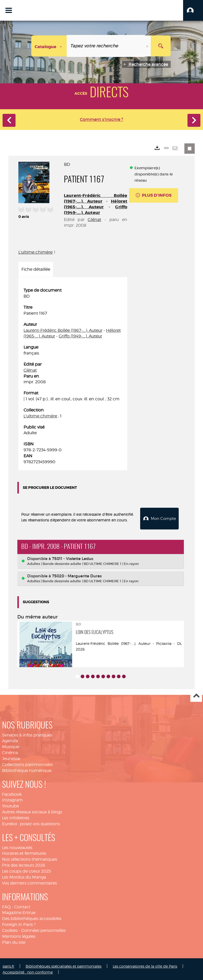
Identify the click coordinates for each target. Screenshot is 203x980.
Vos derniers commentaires (29, 883)
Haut (196, 696)
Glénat (94, 220)
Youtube (10, 805)
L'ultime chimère (36, 252)
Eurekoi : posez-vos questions (31, 823)
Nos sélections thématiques (30, 859)
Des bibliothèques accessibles (32, 918)
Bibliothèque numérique (27, 770)
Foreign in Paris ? (19, 924)
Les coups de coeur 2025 (27, 871)
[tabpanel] (73, 376)
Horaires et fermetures (24, 853)
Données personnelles (43, 930)
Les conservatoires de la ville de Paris (145, 966)
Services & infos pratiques (27, 735)
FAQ (6, 906)
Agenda (10, 740)
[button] (193, 10)
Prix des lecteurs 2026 (24, 865)
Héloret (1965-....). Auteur (96, 204)
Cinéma (10, 752)
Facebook (12, 794)
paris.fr (8, 966)
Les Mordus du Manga (24, 877)
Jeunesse (11, 758)
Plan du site (14, 942)
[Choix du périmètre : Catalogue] (49, 46)
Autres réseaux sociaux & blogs (32, 811)
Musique (11, 746)
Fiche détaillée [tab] (36, 269)
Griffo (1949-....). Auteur (96, 210)
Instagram (12, 800)
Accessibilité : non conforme (28, 972)
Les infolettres (16, 817)
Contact (22, 906)
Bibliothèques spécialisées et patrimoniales (63, 966)
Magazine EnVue (19, 912)
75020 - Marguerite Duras (77, 575)
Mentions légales (19, 936)
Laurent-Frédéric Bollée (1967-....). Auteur (96, 198)
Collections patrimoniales (27, 764)
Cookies (10, 930)
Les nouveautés (17, 847)
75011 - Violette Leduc (73, 558)
